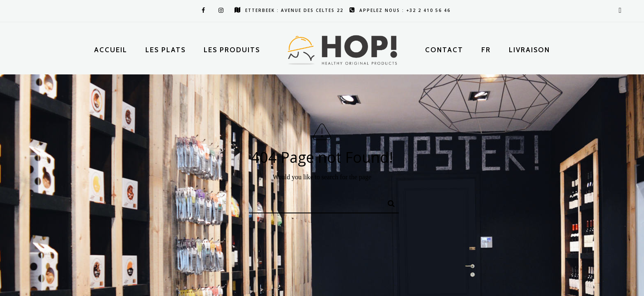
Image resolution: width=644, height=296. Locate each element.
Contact (444, 50)
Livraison (529, 50)
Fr (486, 50)
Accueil (111, 50)
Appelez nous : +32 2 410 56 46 (400, 10)
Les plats (166, 50)
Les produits (232, 50)
